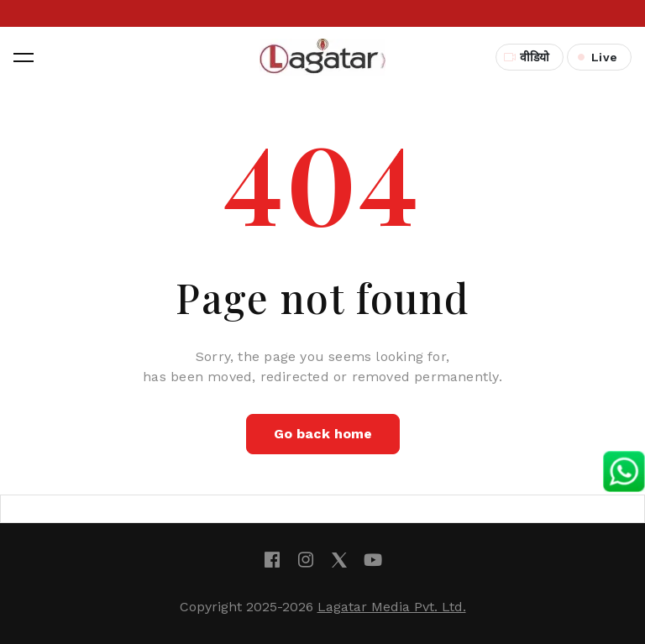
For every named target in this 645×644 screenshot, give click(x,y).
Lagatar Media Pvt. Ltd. (392, 607)
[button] (24, 57)
